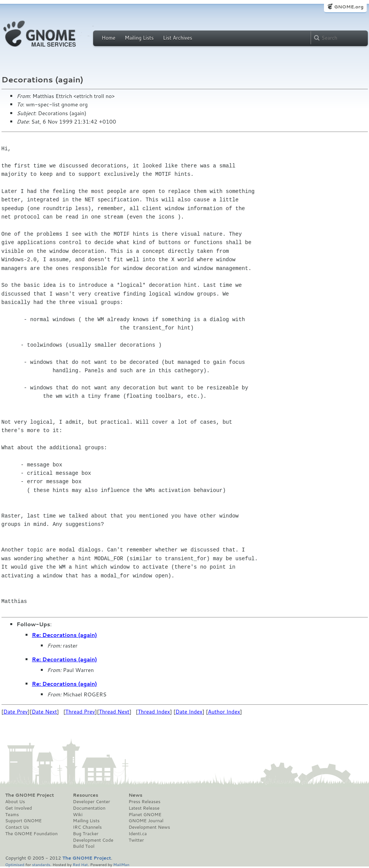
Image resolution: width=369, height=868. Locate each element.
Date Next (44, 712)
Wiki (78, 815)
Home (109, 38)
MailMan (121, 864)
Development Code (93, 840)
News (135, 795)
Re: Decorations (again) (65, 635)
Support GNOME (24, 821)
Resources (85, 795)
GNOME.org (349, 7)
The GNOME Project (30, 795)
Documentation (89, 808)
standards (41, 864)
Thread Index (154, 712)
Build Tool (84, 846)
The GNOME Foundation (32, 834)
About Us (15, 802)
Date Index (189, 712)
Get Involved (19, 808)
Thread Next (114, 712)
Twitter (136, 840)
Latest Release (144, 808)
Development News (149, 827)
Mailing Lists (139, 38)
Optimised (15, 864)
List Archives (177, 38)
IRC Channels (87, 827)
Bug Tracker (86, 834)
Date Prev (16, 712)
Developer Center (91, 802)
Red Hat (80, 864)
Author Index (224, 712)
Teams (12, 815)
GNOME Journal (146, 821)
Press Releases (144, 802)
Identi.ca (138, 834)
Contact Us (17, 827)
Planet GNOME (145, 815)
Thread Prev (80, 712)
